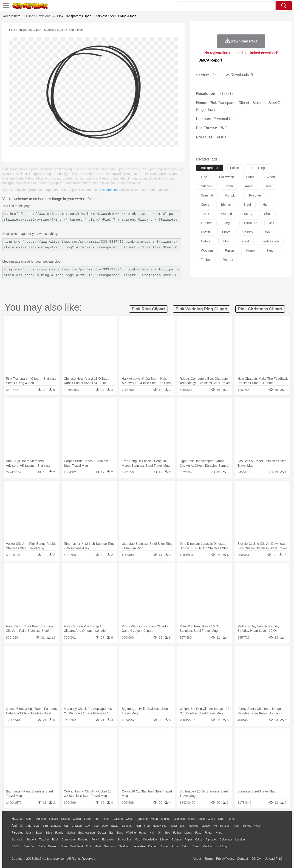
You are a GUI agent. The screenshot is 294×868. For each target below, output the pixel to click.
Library (164, 840)
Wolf (257, 826)
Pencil (95, 840)
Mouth (188, 833)
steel (247, 205)
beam (229, 186)
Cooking (208, 846)
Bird (45, 826)
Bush (202, 819)
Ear (112, 833)
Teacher (44, 840)
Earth (87, 819)
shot (267, 214)
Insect (173, 826)
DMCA (256, 859)
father (177, 833)
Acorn (30, 819)
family (59, 833)
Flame (106, 819)
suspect (207, 186)
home (143, 833)
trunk (205, 214)
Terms (209, 859)
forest (206, 232)
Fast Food (76, 846)
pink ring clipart (148, 309)
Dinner (165, 846)
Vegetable (139, 846)
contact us (110, 190)
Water (192, 819)
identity (226, 205)
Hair (152, 833)
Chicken (77, 826)
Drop (221, 819)
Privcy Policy (225, 859)
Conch (77, 819)
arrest (249, 186)
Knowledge (150, 840)
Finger (208, 833)
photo (226, 232)
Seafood (124, 846)
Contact (243, 859)
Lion (183, 826)
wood (271, 177)
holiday (248, 232)
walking (131, 833)
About (197, 859)
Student (31, 840)
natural (206, 241)
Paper (188, 840)
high (266, 205)
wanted (226, 214)
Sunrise (166, 819)
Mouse (206, 826)
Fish (138, 826)
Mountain (179, 819)
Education (108, 840)
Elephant (127, 826)
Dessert (53, 846)
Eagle (115, 826)
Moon (154, 819)
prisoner (255, 195)
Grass (130, 819)
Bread (196, 846)
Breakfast (30, 846)
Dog (96, 826)
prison (229, 250)
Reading (83, 840)
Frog (147, 826)
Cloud (211, 819)
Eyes (120, 833)
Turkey (247, 826)
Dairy (42, 846)
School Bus (125, 840)
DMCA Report (210, 60)
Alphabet (211, 840)
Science (177, 840)
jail (272, 223)
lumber (206, 223)
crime (250, 177)
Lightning (142, 819)
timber (206, 260)
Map (137, 840)
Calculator (226, 840)
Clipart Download (38, 16)
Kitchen (153, 846)
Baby (39, 833)
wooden (207, 250)
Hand (219, 833)
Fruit (89, 846)
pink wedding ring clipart (201, 309)
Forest (231, 819)
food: (16, 846)
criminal (207, 195)
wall (268, 232)
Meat (98, 846)
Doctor (102, 833)
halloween (226, 177)
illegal (228, 223)
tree (269, 186)
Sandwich (110, 846)
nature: (17, 819)
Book (55, 840)
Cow (88, 826)
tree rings (259, 168)
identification (270, 241)
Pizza (175, 846)
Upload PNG (273, 859)
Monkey (193, 826)
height (271, 250)
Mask (30, 833)
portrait (228, 260)
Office (199, 840)
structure (251, 223)
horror (251, 250)
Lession (240, 840)
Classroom (68, 840)
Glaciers (118, 819)
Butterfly (56, 826)
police (235, 168)
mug (226, 241)
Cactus (65, 819)
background (210, 168)
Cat (66, 826)
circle (205, 205)
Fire (96, 819)
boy (168, 833)
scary (248, 214)
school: (17, 839)
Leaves (53, 819)
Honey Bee (160, 826)
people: (17, 832)
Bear (37, 826)
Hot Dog (222, 846)
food (245, 241)
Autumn (41, 819)
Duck (105, 826)
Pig (215, 826)
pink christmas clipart (260, 309)
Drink (64, 846)
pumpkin (231, 195)
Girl (160, 833)
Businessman (87, 833)
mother (71, 833)
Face (198, 833)
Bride (49, 833)
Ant (28, 826)
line (204, 177)
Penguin (225, 826)
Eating (186, 846)
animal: (17, 826)
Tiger (236, 826)
